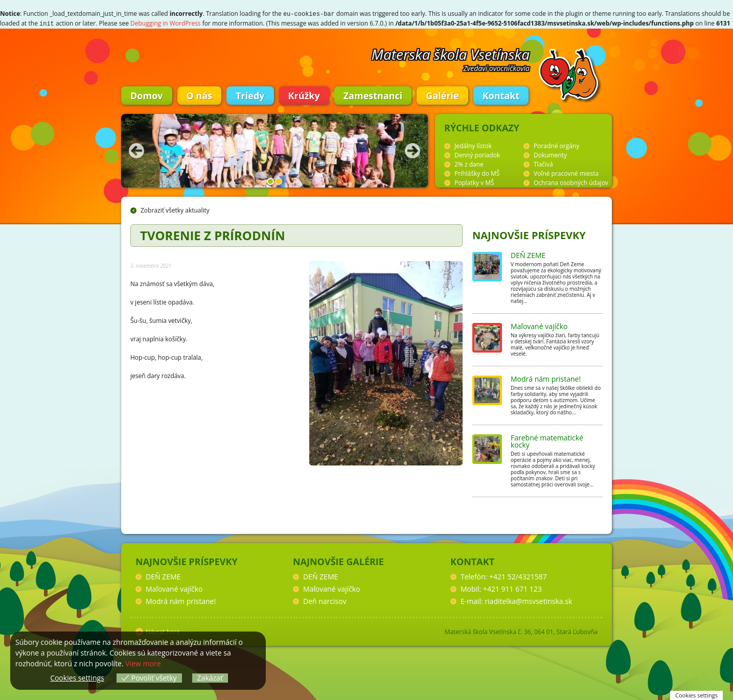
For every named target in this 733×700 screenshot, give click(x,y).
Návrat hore (163, 631)
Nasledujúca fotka (413, 150)
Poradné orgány (556, 145)
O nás (200, 95)
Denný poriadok (477, 154)
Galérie (442, 95)
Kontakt (501, 95)
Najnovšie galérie (338, 561)
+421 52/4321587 (518, 576)
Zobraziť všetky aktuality (175, 209)
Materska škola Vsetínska (451, 53)
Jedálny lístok (473, 145)
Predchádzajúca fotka (136, 150)
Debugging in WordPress (166, 23)
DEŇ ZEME (528, 254)
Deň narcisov (325, 600)
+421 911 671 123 (512, 588)
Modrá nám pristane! (546, 378)
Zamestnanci (373, 95)
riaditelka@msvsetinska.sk (528, 600)
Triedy (250, 95)
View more (143, 663)
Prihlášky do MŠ (477, 172)
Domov (147, 95)
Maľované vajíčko (539, 325)
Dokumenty (550, 154)
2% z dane (469, 163)
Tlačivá (543, 163)
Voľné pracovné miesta (566, 172)
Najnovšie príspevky (529, 234)
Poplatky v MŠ (474, 182)
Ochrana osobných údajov (571, 182)
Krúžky (304, 95)
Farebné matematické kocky (547, 440)
